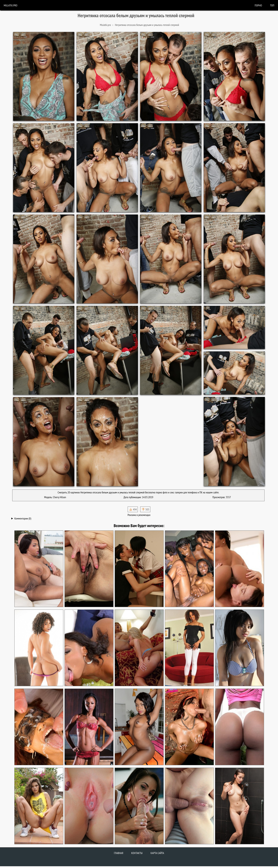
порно (258, 5)
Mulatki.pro (11, 5)
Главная (119, 853)
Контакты (137, 853)
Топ (272, 5)
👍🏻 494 (133, 509)
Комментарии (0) (23, 518)
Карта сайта (157, 853)
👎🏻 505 (145, 509)
